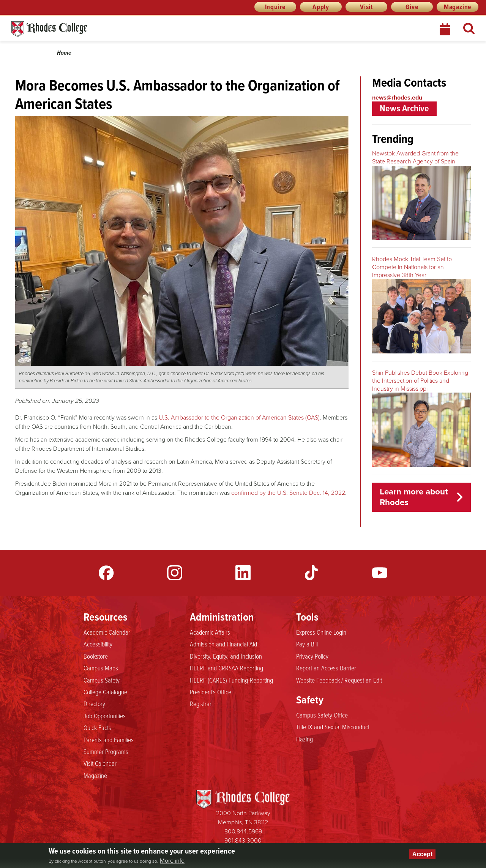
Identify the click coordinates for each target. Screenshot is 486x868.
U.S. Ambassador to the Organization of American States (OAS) (239, 417)
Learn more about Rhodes (414, 497)
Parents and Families (109, 740)
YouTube (380, 573)
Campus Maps (101, 668)
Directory (94, 703)
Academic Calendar (107, 632)
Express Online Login (321, 632)
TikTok (311, 573)
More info (172, 861)
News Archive (404, 108)
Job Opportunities (105, 716)
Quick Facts (97, 727)
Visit (366, 7)
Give (412, 7)
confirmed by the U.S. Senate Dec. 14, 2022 (288, 493)
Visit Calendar (100, 763)
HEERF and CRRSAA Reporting (226, 668)
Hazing (305, 739)
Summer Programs (106, 751)
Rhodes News (83, 29)
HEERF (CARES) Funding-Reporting (231, 680)
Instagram (175, 573)
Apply (321, 7)
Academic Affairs (210, 632)
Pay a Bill (307, 644)
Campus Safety (102, 680)
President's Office (211, 692)
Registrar (201, 703)
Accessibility (98, 644)
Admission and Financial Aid (223, 644)
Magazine (458, 7)
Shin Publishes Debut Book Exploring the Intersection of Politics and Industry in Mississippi (420, 381)
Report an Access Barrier (326, 668)
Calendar (446, 29)
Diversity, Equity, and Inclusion (226, 656)
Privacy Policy (312, 656)
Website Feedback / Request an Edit (339, 680)
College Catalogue (105, 692)
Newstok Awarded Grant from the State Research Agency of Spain (415, 157)
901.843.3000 (243, 840)
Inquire (275, 7)
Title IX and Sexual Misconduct (333, 727)
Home (64, 53)
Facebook (106, 573)
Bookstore (96, 656)
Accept (422, 854)
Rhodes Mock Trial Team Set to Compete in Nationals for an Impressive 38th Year (412, 267)
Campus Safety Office (322, 715)
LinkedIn (243, 573)
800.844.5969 (243, 831)
